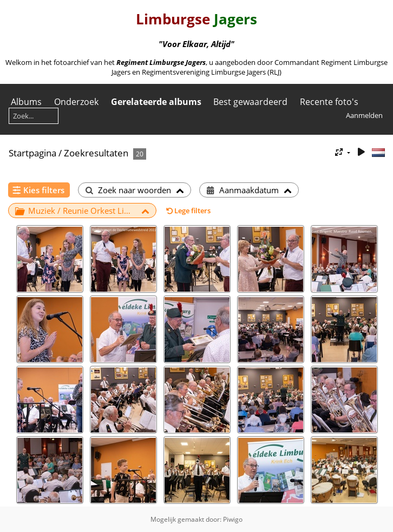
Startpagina (32, 153)
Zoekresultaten (96, 153)
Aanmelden (364, 115)
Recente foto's (329, 102)
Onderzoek (76, 102)
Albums (26, 102)
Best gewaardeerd (250, 102)
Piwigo (233, 519)
